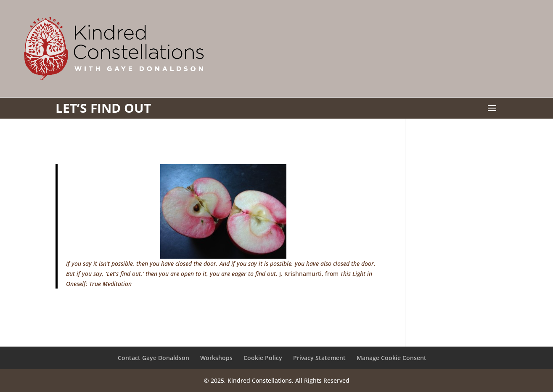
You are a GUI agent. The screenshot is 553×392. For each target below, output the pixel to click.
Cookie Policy (263, 358)
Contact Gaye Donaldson (153, 358)
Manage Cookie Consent (392, 358)
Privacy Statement (319, 358)
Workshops (216, 358)
